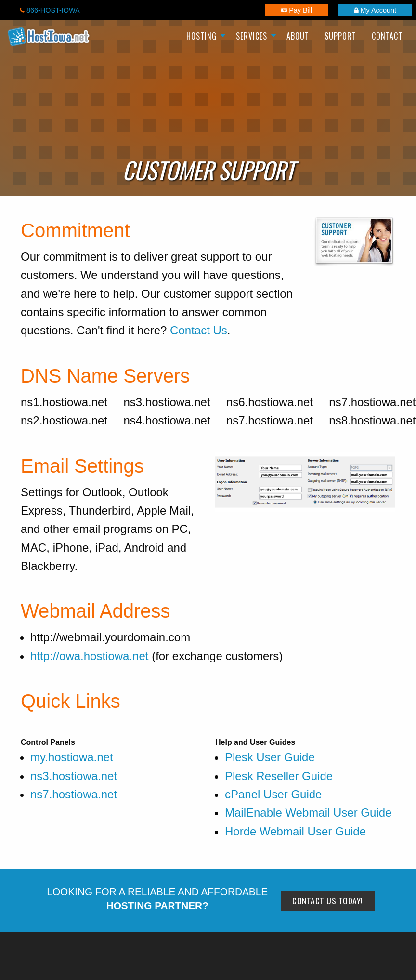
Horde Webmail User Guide (295, 831)
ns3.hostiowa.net (74, 776)
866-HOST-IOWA (50, 10)
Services (252, 36)
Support (340, 36)
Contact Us (199, 330)
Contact (387, 36)
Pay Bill (297, 10)
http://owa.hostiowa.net (89, 656)
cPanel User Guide (273, 794)
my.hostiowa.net (72, 757)
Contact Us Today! (328, 901)
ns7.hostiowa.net (74, 794)
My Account (375, 10)
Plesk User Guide (270, 757)
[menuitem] (203, 37)
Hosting (201, 36)
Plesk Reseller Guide (279, 776)
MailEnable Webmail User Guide (308, 813)
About (298, 36)
